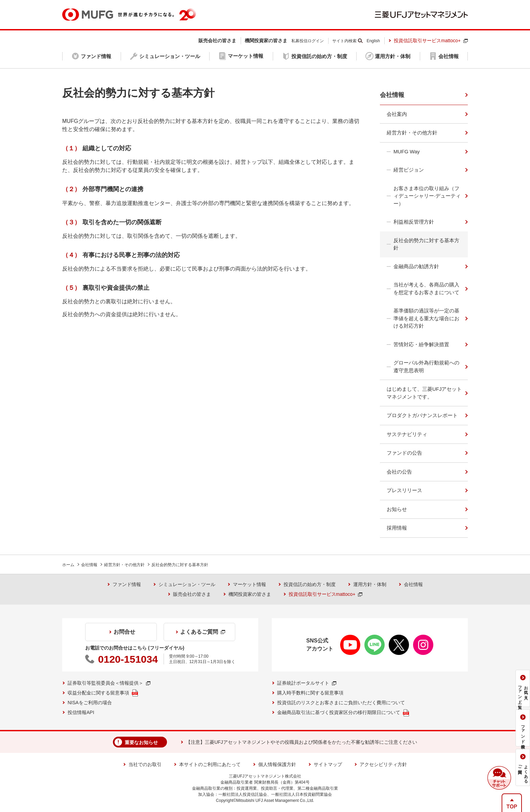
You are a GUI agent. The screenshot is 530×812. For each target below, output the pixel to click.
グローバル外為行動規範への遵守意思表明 (426, 366)
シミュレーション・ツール (187, 584)
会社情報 (392, 95)
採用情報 (397, 528)
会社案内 (397, 114)
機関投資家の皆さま (250, 594)
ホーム (68, 565)
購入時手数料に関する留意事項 (310, 693)
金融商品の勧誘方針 (416, 266)
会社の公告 (399, 472)
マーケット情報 (249, 584)
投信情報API (81, 712)
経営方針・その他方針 (412, 133)
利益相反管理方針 (414, 222)
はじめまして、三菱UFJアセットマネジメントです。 (424, 393)
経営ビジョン (409, 170)
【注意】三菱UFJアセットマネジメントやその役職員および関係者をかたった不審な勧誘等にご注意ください (302, 742)
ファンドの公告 (404, 453)
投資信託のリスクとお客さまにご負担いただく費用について (341, 703)
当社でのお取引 (145, 764)
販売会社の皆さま (192, 594)
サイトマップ (328, 764)
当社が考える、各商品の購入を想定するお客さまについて (426, 288)
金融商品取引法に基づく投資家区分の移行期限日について (343, 713)
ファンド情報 (127, 584)
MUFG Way (407, 151)
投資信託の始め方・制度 (310, 584)
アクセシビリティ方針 (383, 764)
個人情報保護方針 (277, 764)
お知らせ (397, 509)
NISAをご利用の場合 (90, 703)
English (373, 41)
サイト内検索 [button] (344, 41)
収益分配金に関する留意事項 (103, 693)
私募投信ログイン (308, 41)
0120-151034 (128, 659)
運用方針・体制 (370, 584)
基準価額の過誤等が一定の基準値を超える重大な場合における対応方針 (426, 318)
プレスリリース (404, 490)
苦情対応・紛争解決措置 (421, 344)
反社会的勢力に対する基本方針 (426, 244)
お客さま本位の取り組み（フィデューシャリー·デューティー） (427, 196)
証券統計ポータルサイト (307, 683)
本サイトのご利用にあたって (210, 764)
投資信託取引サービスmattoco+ (431, 41)
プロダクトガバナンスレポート (422, 415)
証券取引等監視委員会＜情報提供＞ (109, 683)
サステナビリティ (407, 434)
